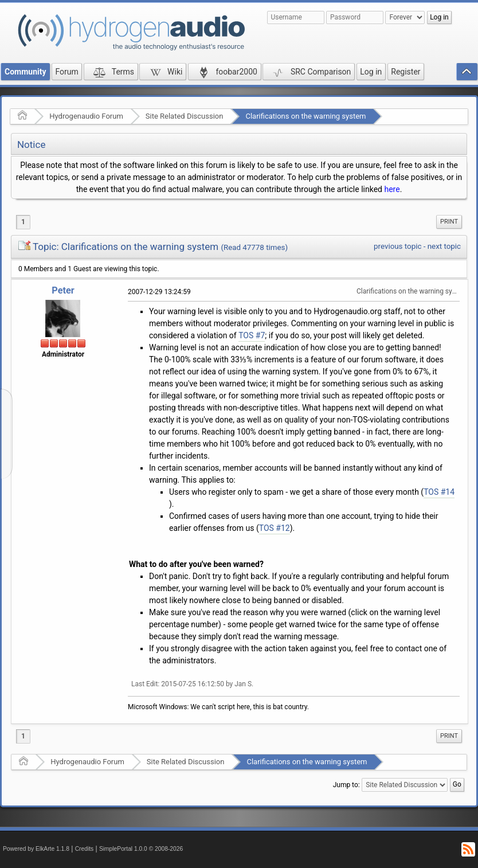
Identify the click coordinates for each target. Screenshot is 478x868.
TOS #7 (252, 335)
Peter (63, 290)
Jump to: (346, 785)
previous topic (397, 246)
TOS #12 (275, 528)
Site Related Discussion (185, 116)
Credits (85, 849)
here (392, 189)
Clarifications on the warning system (305, 116)
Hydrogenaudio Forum (86, 116)
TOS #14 (439, 492)
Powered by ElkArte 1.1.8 (36, 849)
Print (449, 222)
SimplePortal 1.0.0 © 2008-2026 (141, 849)
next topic (444, 246)
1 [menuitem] (23, 222)
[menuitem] (449, 222)
